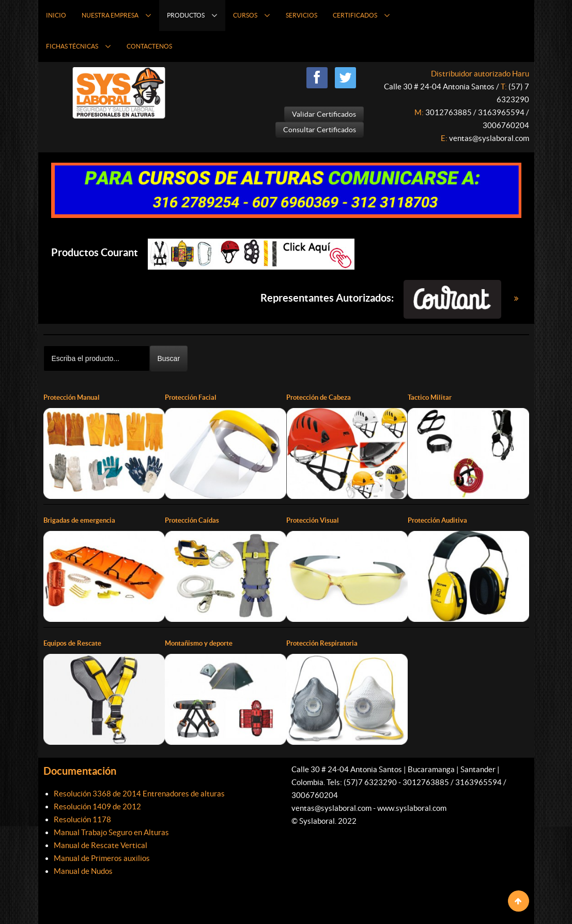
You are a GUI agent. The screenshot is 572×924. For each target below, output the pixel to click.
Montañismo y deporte (201, 643)
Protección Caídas (194, 520)
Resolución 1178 (82, 819)
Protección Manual (74, 397)
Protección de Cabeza (321, 397)
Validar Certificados (324, 114)
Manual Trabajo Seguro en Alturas (111, 832)
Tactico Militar (431, 397)
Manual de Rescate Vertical (101, 845)
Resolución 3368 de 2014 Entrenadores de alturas (139, 793)
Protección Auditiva (440, 520)
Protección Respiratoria (325, 643)
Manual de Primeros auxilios (102, 858)
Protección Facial (193, 397)
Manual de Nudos (83, 871)
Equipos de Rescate (74, 643)
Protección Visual (315, 520)
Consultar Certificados (320, 130)
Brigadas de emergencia (81, 520)
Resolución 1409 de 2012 (97, 806)
